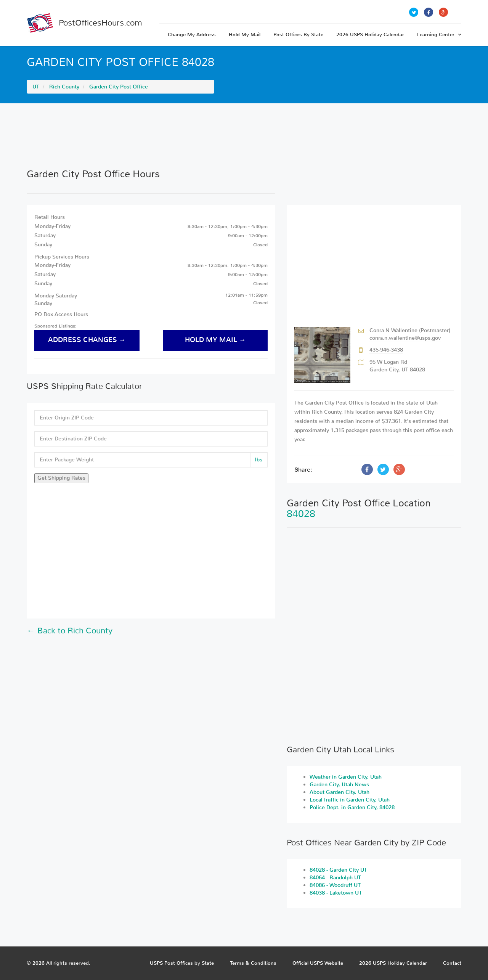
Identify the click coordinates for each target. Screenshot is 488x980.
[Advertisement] (244, 136)
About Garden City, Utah (340, 792)
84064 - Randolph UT (335, 878)
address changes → (87, 340)
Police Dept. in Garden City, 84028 (352, 807)
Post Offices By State (298, 35)
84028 (301, 514)
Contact (452, 963)
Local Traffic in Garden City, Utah (350, 800)
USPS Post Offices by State (182, 963)
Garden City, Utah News (339, 785)
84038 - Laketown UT (336, 893)
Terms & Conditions (253, 963)
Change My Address (192, 35)
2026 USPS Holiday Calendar (370, 35)
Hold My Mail (245, 35)
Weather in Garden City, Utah (346, 777)
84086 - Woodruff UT (335, 885)
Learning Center (439, 35)
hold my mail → (215, 340)
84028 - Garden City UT (338, 870)
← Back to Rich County (70, 631)
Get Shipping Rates (61, 478)
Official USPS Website (318, 963)
